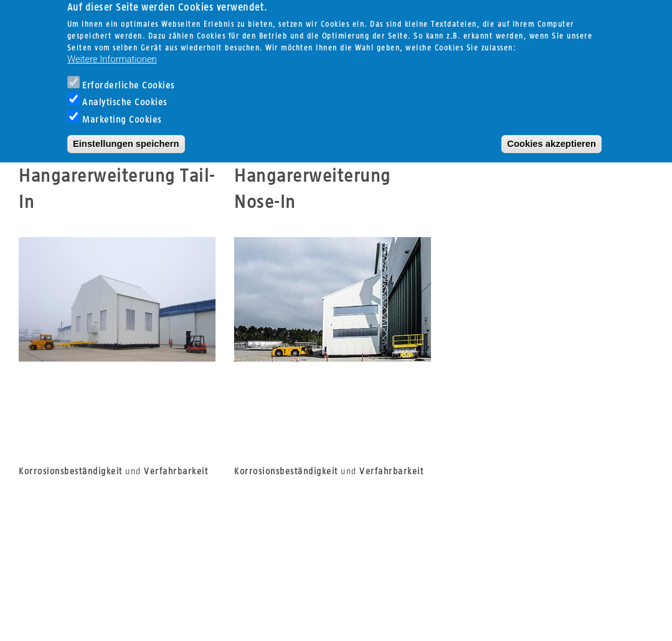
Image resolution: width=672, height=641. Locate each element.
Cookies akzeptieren (551, 132)
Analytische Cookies (125, 91)
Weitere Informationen (112, 48)
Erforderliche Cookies (129, 74)
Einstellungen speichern (126, 132)
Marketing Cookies (122, 108)
